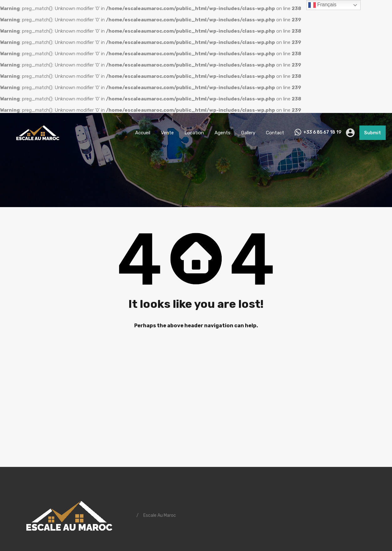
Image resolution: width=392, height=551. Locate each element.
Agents (222, 133)
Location (194, 133)
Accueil (143, 133)
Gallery (248, 133)
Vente (167, 133)
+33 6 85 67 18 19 (322, 132)
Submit (373, 133)
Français (322, 5)
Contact (275, 133)
